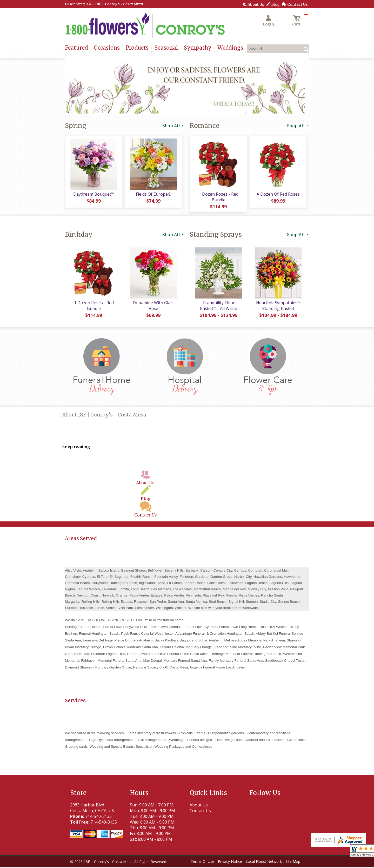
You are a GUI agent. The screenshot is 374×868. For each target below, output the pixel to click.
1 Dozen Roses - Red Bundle (218, 197)
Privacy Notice (230, 863)
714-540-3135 (98, 818)
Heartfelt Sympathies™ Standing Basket (278, 307)
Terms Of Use (202, 863)
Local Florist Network (264, 863)
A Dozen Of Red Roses (278, 195)
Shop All (173, 126)
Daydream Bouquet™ (94, 195)
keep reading (76, 448)
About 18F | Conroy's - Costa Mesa (104, 416)
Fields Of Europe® (153, 195)
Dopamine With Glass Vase (153, 307)
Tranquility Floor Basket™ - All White (218, 307)
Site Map (293, 863)
